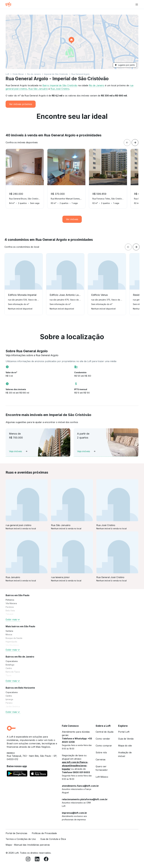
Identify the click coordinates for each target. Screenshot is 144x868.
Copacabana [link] (12, 661)
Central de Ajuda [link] (104, 732)
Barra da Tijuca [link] (13, 672)
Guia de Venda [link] (126, 739)
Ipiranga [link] (9, 699)
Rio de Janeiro (34, 74)
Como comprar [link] (104, 746)
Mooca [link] (9, 634)
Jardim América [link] (13, 707)
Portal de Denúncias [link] (16, 833)
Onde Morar (18, 74)
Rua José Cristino (60, 89)
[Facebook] (46, 859)
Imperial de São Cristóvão (56, 74)
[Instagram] (28, 859)
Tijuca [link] (8, 675)
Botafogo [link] (10, 665)
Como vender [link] (103, 739)
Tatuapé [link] (9, 614)
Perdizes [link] (10, 607)
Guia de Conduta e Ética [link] (53, 839)
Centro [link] (9, 668)
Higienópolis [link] (11, 642)
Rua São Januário (38, 89)
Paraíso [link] (9, 703)
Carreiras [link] (101, 759)
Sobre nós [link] (101, 752)
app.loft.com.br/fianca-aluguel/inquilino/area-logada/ (75, 766)
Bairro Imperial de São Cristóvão (60, 85)
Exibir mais (13, 619)
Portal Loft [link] (124, 732)
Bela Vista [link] (10, 611)
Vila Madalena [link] (12, 645)
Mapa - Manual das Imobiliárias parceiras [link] (28, 845)
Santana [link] (9, 631)
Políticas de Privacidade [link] (44, 833)
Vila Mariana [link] (11, 603)
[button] (72, 42)
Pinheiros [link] (10, 600)
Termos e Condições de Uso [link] (21, 839)
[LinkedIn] (37, 859)
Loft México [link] (102, 777)
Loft (7, 74)
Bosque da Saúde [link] (14, 638)
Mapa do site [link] (125, 746)
